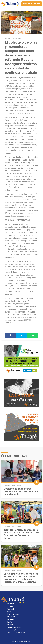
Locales (19, 38)
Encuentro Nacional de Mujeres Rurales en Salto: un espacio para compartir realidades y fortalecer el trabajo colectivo (21, 578)
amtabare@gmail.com (15, 630)
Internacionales (13, 614)
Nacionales (11, 609)
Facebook (11, 619)
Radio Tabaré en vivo (32, 4)
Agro (9, 611)
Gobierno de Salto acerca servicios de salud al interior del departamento (21, 491)
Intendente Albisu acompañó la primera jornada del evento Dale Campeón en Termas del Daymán (21, 534)
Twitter (10, 622)
